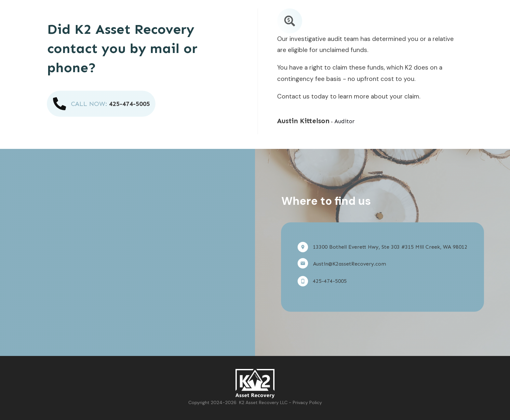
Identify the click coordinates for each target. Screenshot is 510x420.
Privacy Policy (307, 402)
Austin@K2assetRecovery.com (349, 264)
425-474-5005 (129, 104)
